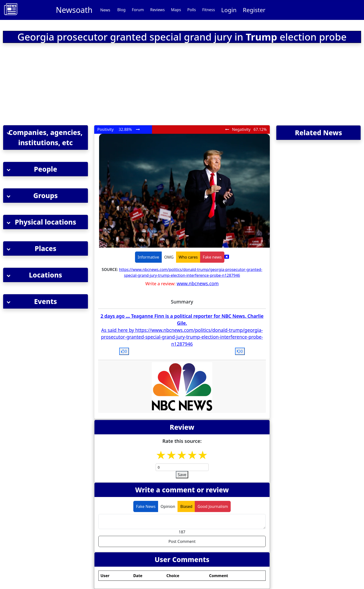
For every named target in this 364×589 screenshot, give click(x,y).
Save (182, 475)
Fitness (209, 10)
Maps (176, 10)
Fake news (212, 257)
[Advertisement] (116, 85)
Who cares (188, 257)
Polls (191, 10)
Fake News (146, 506)
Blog (121, 10)
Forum (138, 10)
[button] (46, 138)
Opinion (168, 506)
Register (254, 10)
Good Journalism (213, 506)
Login (229, 10)
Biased (186, 506)
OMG (169, 257)
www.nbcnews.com (198, 283)
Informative (148, 257)
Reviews (157, 10)
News (105, 10)
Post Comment (182, 541)
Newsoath (74, 10)
